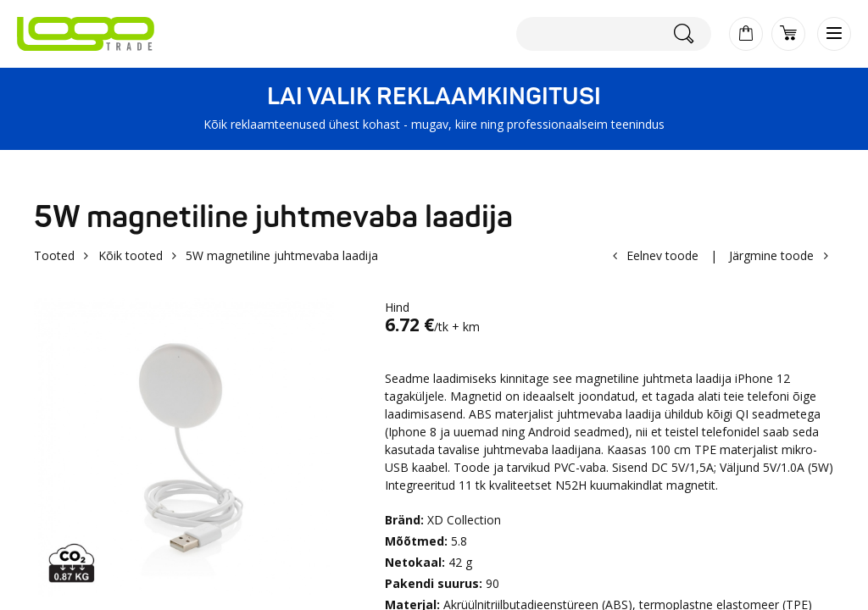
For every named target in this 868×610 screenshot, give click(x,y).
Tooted (54, 255)
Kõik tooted (131, 255)
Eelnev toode (662, 255)
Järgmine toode (771, 255)
